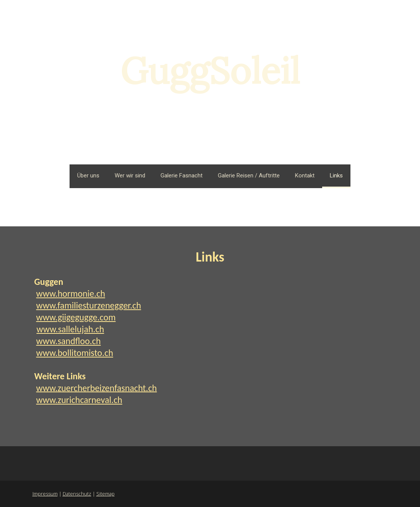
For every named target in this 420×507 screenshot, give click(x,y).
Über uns (88, 175)
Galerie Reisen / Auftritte (249, 175)
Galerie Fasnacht (182, 175)
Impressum (45, 494)
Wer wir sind (130, 175)
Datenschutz (77, 494)
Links (336, 175)
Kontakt (305, 175)
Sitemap (105, 494)
